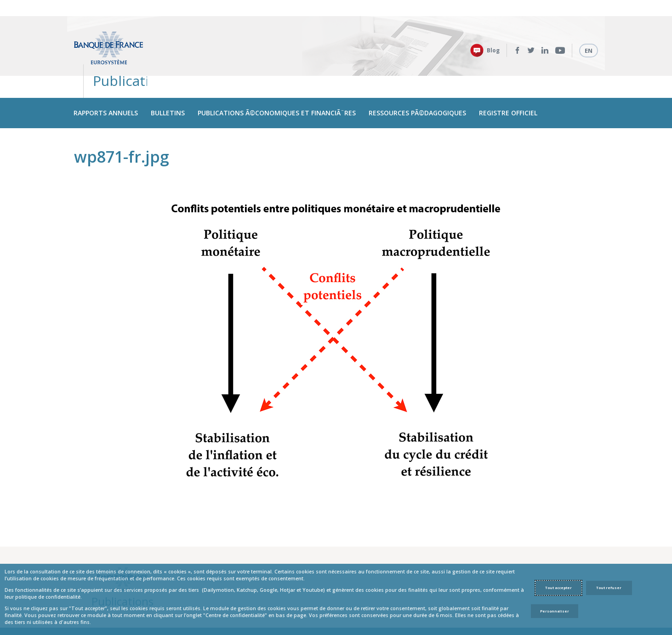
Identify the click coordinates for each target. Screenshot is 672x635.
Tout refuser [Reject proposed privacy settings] (609, 588)
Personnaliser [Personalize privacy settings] (555, 611)
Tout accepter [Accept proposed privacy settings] (558, 588)
